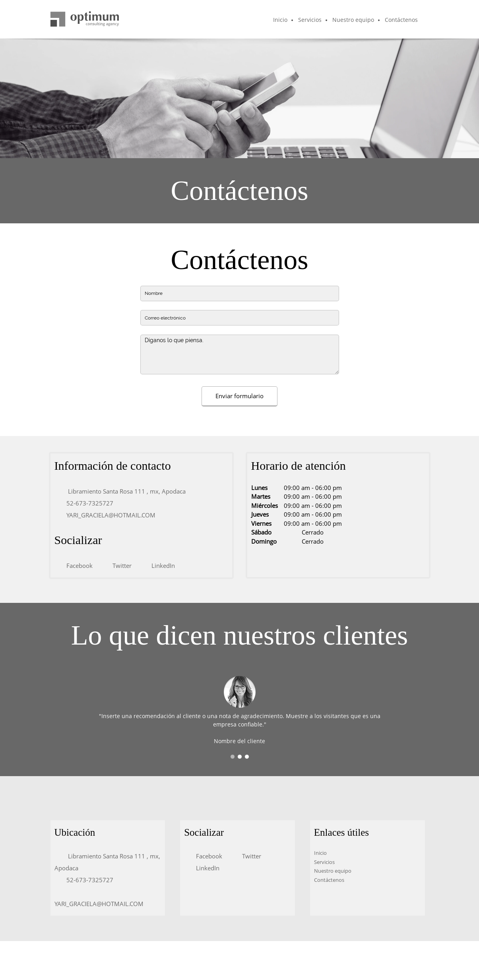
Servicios (324, 862)
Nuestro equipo (333, 871)
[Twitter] (120, 566)
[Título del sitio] (85, 19)
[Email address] (109, 515)
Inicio (320, 853)
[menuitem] (281, 20)
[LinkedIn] (161, 566)
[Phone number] (88, 503)
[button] (233, 757)
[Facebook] (78, 566)
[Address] (124, 491)
